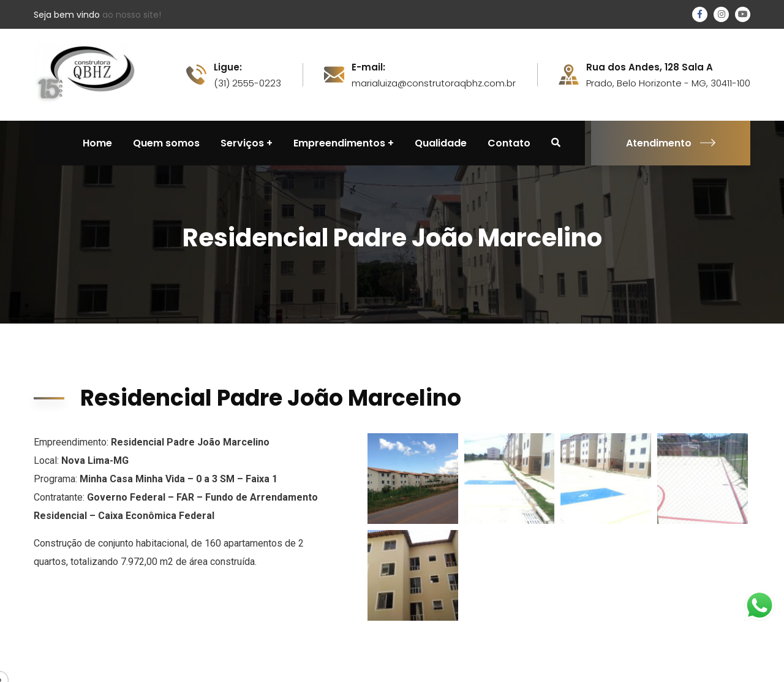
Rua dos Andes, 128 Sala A (650, 67)
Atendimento (671, 143)
